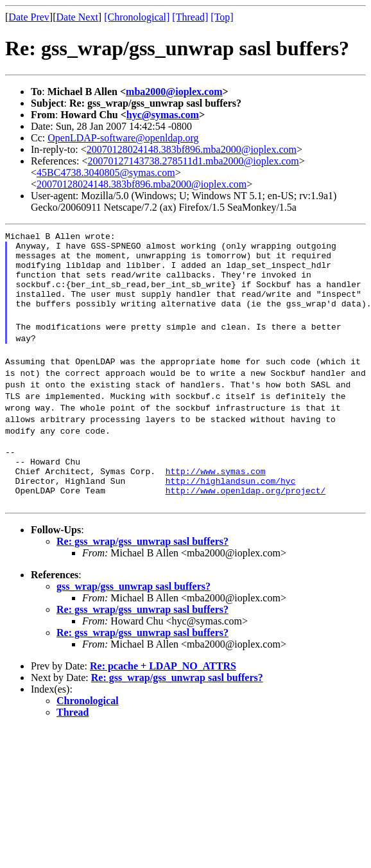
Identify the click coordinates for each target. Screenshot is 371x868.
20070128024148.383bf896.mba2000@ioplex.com (192, 149)
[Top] (222, 17)
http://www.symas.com (216, 490)
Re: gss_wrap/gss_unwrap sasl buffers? (142, 564)
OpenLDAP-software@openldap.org (123, 138)
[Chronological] (137, 17)
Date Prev (29, 17)
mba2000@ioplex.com (174, 92)
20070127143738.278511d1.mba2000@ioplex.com (194, 161)
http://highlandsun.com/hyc (231, 502)
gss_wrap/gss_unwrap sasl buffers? (134, 609)
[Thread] (190, 17)
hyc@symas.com (163, 115)
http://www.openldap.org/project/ (246, 513)
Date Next (77, 17)
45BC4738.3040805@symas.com (106, 173)
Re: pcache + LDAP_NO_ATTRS (163, 689)
